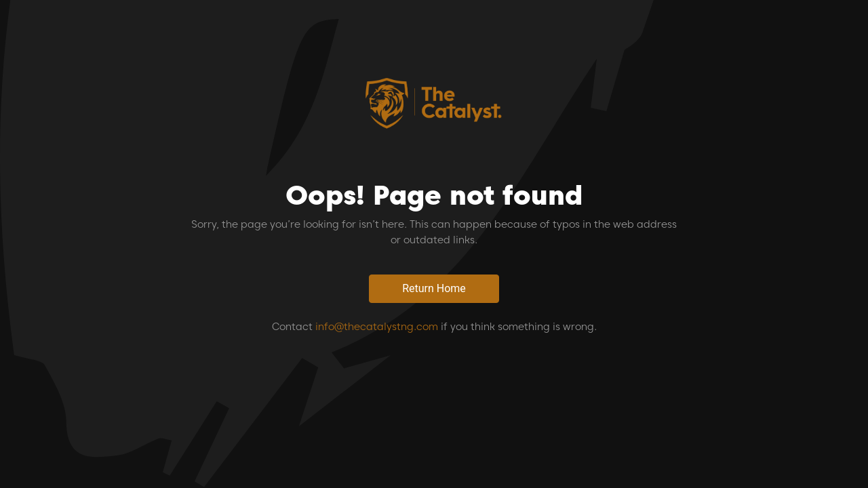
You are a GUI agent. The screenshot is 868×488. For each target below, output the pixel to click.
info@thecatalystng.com (377, 327)
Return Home (434, 288)
